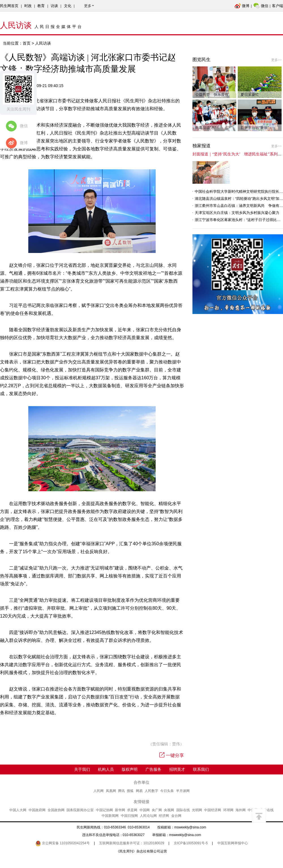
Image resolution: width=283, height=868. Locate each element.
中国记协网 (104, 810)
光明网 (197, 810)
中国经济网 (213, 810)
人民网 (98, 791)
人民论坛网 (148, 816)
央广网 (157, 810)
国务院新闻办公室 (80, 810)
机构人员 (106, 769)
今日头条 (167, 791)
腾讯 (121, 791)
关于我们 (82, 769)
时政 (28, 6)
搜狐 (130, 791)
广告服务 (153, 769)
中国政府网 (37, 810)
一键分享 (172, 755)
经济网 (164, 816)
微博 (242, 6)
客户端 (277, 6)
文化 (68, 6)
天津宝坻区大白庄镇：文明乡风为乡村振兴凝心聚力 (237, 213)
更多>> (276, 60)
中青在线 (267, 810)
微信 (261, 6)
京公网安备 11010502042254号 (63, 843)
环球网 (228, 810)
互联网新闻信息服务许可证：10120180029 (131, 843)
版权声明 (130, 769)
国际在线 (183, 810)
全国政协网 (56, 810)
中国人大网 (18, 810)
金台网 (176, 816)
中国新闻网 (110, 816)
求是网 (132, 810)
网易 (139, 791)
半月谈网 (183, 791)
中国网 (145, 810)
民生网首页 (9, 6)
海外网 (241, 810)
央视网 (169, 810)
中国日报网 (129, 816)
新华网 (120, 810)
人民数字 (151, 791)
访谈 (54, 6)
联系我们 (201, 769)
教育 (41, 6)
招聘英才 (177, 769)
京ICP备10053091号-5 (191, 843)
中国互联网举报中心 (233, 843)
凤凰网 (111, 791)
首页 (27, 43)
